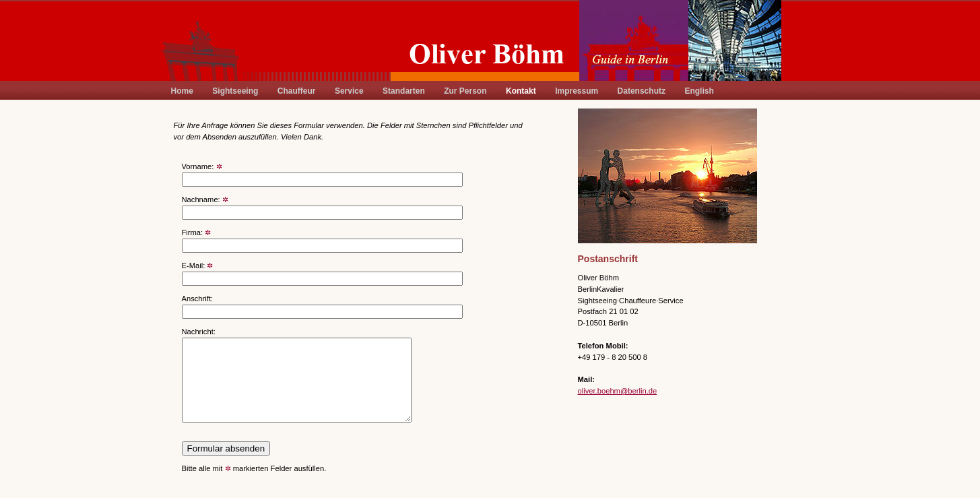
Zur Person (465, 91)
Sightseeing (235, 91)
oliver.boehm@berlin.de (618, 391)
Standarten (404, 91)
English (699, 91)
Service (349, 91)
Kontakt (521, 91)
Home (182, 91)
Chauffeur (297, 91)
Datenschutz (642, 91)
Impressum (577, 91)
